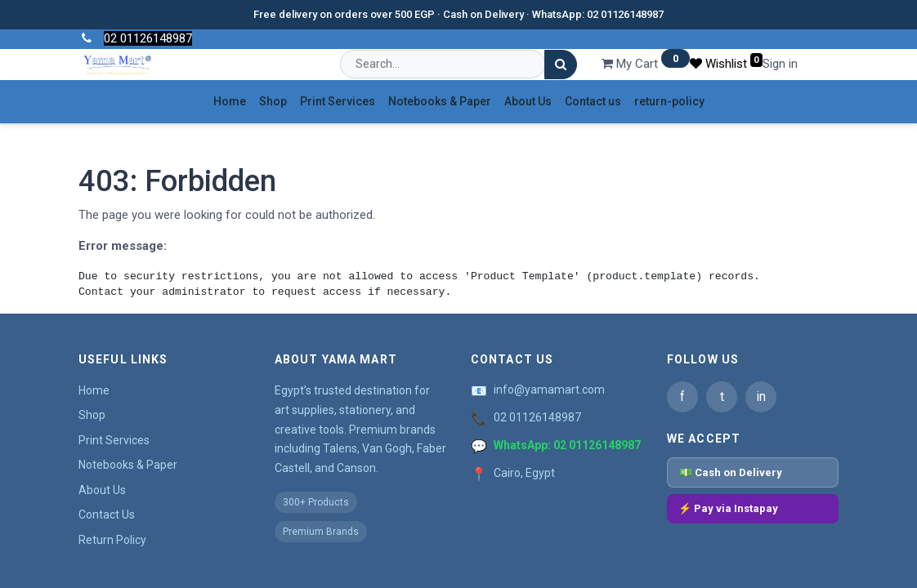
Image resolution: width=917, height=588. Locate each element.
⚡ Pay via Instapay (728, 508)
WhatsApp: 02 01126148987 (567, 445)
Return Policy (112, 540)
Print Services (114, 440)
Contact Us (107, 514)
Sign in (780, 64)
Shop (92, 415)
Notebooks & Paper (128, 465)
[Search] (561, 65)
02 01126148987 (537, 417)
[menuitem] (230, 102)
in (761, 396)
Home (94, 390)
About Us (102, 490)
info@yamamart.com (549, 390)
